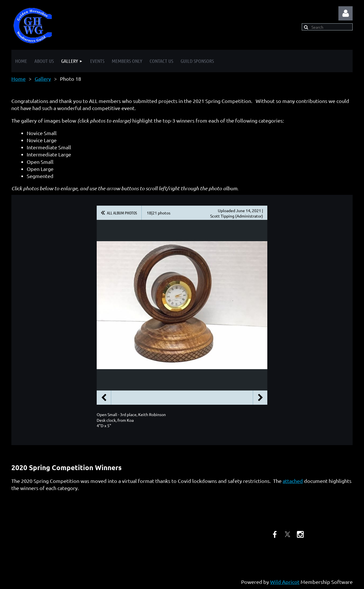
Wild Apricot (285, 582)
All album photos (122, 213)
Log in (346, 13)
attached (293, 481)
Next (260, 398)
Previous (104, 398)
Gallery (43, 79)
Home (18, 79)
